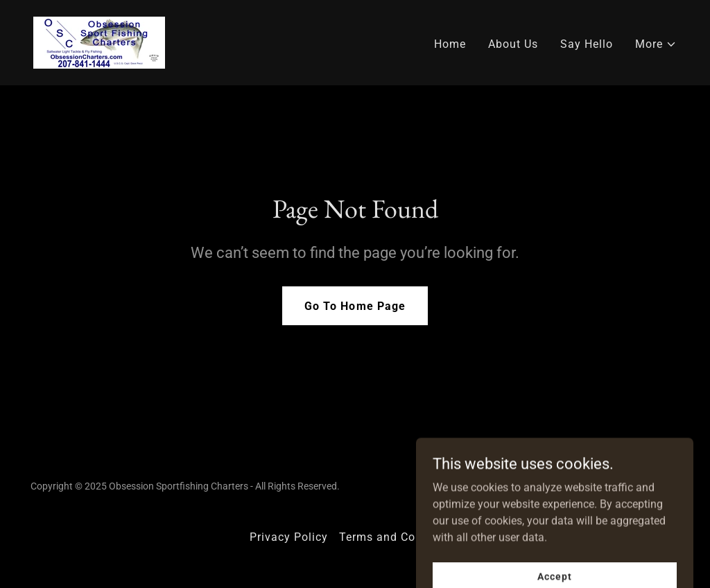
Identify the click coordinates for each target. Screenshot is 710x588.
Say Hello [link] (587, 44)
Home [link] (450, 44)
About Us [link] (513, 44)
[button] (656, 44)
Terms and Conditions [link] (400, 537)
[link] (99, 42)
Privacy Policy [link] (289, 537)
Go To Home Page (355, 306)
